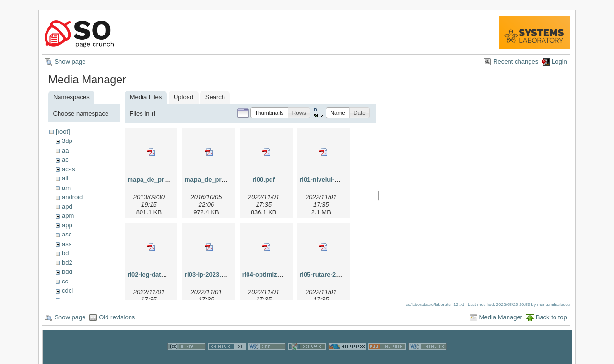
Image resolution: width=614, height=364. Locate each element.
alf (65, 178)
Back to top (551, 321)
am (66, 188)
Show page (70, 62)
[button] (269, 113)
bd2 (67, 263)
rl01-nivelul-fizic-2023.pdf (337, 180)
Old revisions (117, 321)
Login (559, 62)
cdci (67, 290)
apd (67, 206)
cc (65, 281)
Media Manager (501, 321)
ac (65, 159)
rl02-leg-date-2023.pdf (159, 275)
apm (68, 216)
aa (65, 150)
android (72, 197)
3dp (67, 141)
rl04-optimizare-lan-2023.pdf (284, 275)
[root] (63, 132)
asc (67, 234)
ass (67, 244)
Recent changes (516, 62)
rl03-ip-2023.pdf (208, 275)
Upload (183, 97)
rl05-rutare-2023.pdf (328, 275)
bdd (67, 272)
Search (215, 97)
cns (67, 300)
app (67, 225)
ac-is (68, 169)
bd (65, 253)
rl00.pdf (264, 180)
